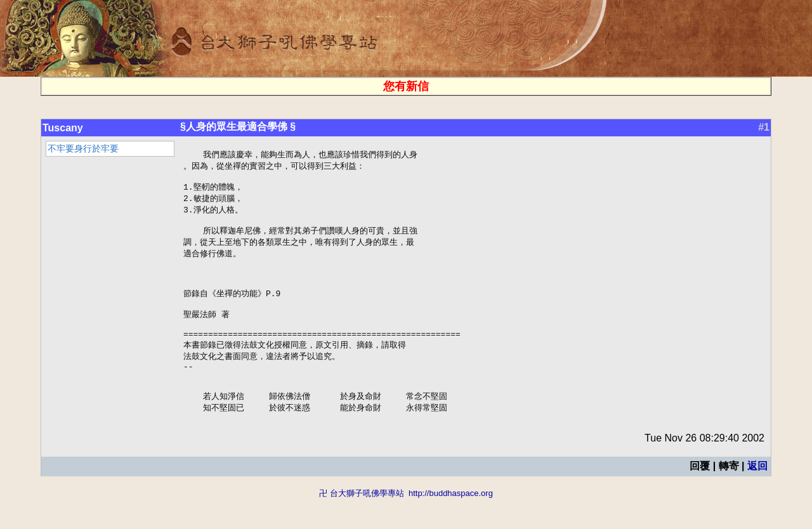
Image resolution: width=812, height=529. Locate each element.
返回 (757, 496)
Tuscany (63, 128)
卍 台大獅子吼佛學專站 (362, 523)
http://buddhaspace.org (451, 523)
